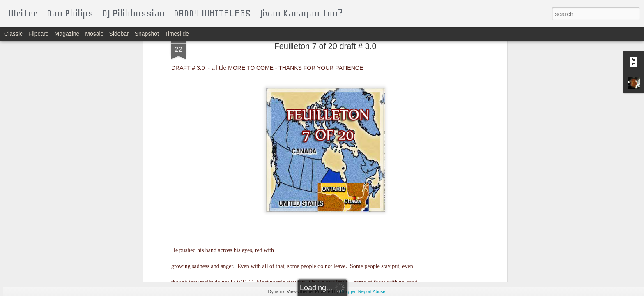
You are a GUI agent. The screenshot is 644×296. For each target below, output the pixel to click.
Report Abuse (372, 291)
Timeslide (177, 34)
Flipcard (39, 34)
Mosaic (94, 34)
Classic (13, 34)
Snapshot (147, 34)
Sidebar (119, 34)
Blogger (348, 291)
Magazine (67, 34)
